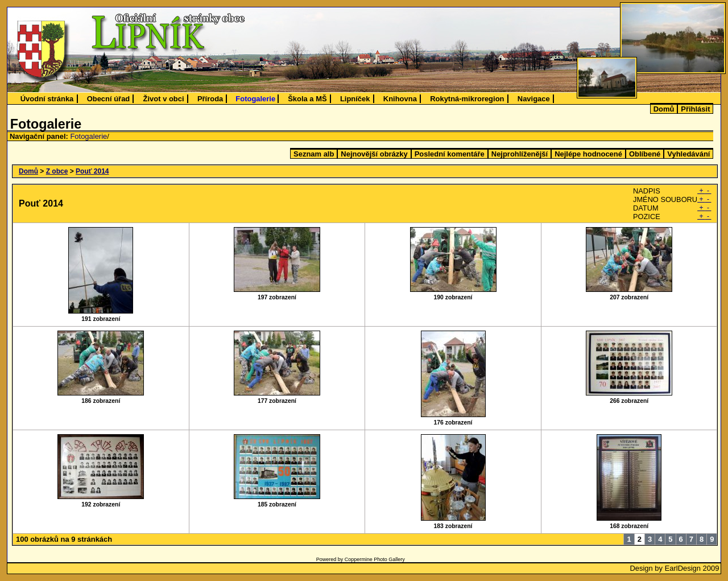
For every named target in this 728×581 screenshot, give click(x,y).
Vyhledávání (688, 154)
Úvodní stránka (47, 99)
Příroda (210, 99)
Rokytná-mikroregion (467, 99)
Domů (664, 109)
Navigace (534, 99)
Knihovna (400, 99)
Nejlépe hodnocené (588, 154)
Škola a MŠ (307, 99)
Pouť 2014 (92, 171)
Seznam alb (314, 154)
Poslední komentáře (450, 154)
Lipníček (355, 99)
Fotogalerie (255, 99)
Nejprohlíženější (520, 154)
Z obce (57, 171)
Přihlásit (695, 109)
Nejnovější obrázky (374, 154)
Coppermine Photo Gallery (375, 559)
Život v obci (164, 99)
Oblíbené (645, 154)
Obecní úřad (109, 99)
